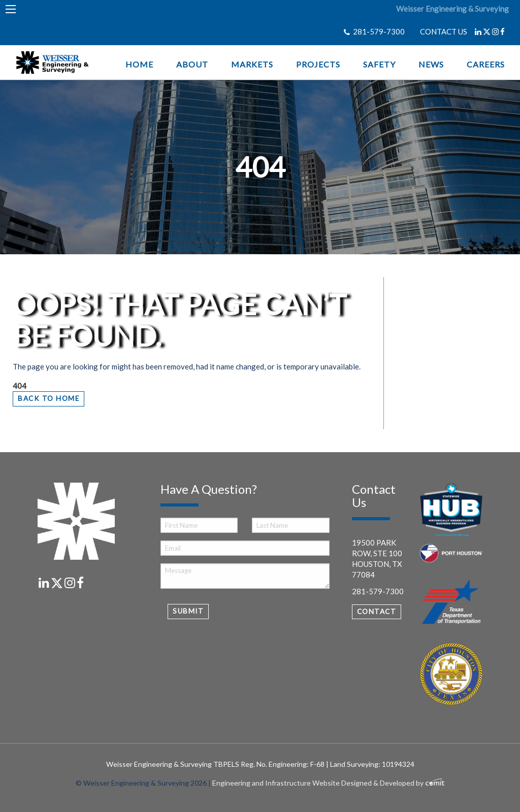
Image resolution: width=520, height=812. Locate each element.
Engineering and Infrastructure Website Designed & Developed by (328, 783)
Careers (486, 64)
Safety (379, 64)
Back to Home (48, 398)
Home (139, 64)
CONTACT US (444, 31)
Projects (318, 64)
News (431, 64)
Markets (252, 64)
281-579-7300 (379, 31)
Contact (377, 612)
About (192, 64)
